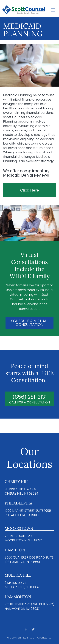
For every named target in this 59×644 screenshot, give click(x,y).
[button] (53, 10)
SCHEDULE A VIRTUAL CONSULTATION (30, 323)
